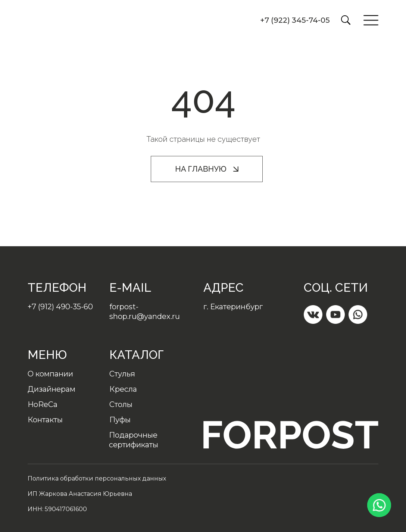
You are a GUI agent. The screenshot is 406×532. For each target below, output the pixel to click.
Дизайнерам (51, 389)
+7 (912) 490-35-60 (60, 307)
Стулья (122, 374)
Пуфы (120, 420)
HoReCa (43, 404)
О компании (50, 374)
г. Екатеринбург (233, 307)
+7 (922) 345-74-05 (295, 20)
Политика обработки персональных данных (97, 478)
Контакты (45, 420)
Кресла (123, 389)
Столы (121, 404)
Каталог (137, 355)
